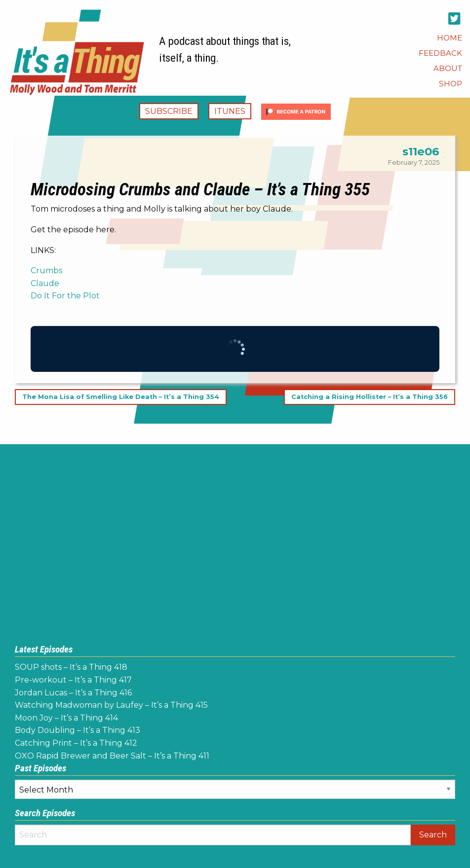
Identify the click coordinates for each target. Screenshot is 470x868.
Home (450, 38)
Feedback (440, 53)
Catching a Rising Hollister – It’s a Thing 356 (370, 397)
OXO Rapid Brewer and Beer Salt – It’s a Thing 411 (112, 756)
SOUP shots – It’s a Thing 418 (71, 667)
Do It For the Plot (65, 296)
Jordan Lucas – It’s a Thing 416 (73, 693)
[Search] (213, 835)
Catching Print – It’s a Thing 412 (76, 743)
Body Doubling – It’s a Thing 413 (78, 730)
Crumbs (46, 271)
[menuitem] (450, 38)
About (448, 68)
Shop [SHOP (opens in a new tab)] (450, 84)
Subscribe (169, 111)
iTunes (230, 111)
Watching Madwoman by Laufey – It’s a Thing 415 (111, 705)
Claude (45, 283)
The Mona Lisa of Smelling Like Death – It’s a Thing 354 (121, 397)
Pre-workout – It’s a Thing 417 (73, 680)
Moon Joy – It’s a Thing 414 (66, 718)
